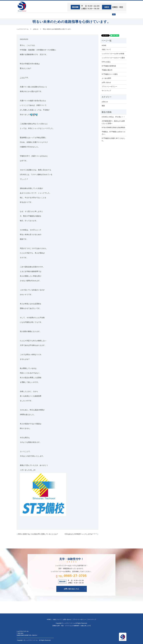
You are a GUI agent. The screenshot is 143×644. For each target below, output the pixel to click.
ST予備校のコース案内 (110, 74)
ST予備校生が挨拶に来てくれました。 (113, 139)
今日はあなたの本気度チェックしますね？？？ (81, 534)
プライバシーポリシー (109, 86)
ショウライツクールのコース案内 (113, 58)
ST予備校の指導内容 (109, 66)
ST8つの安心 (34, 15)
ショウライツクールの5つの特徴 (113, 53)
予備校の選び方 (92, 15)
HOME (22, 15)
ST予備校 (78, 15)
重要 (103, 106)
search (120, 16)
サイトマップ (106, 90)
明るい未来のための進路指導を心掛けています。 (57, 29)
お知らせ (36, 29)
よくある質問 (106, 78)
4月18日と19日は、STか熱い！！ (113, 117)
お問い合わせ (106, 15)
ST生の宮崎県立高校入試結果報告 (113, 127)
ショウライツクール (63, 15)
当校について (47, 15)
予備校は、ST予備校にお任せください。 (113, 133)
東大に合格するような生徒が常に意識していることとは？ (38, 534)
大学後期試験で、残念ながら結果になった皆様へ (113, 122)
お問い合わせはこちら (71, 589)
